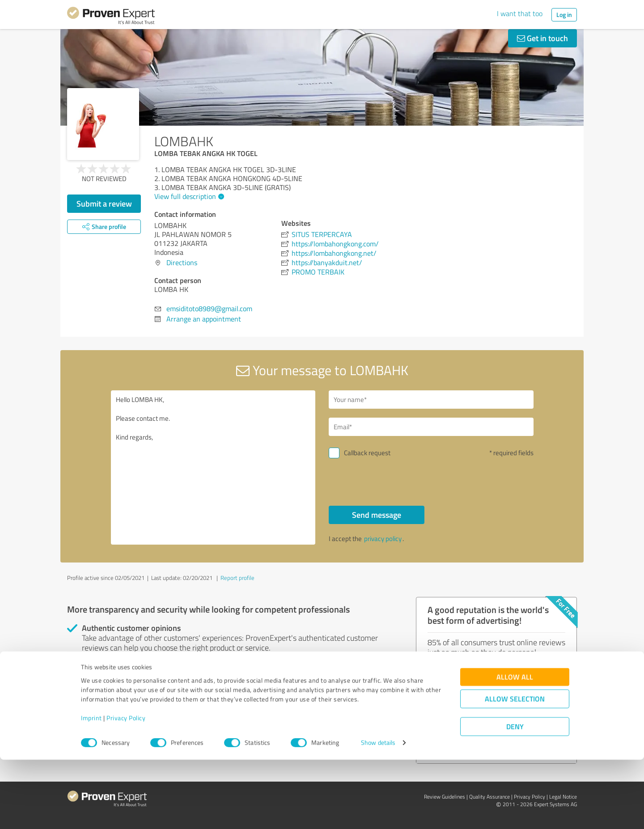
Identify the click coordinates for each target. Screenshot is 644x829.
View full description (188, 196)
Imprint (91, 787)
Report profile (237, 578)
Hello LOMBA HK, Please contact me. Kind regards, (213, 467)
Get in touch (542, 38)
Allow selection (515, 768)
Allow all (515, 746)
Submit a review (104, 203)
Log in (564, 15)
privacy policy (383, 539)
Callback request (367, 453)
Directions (182, 262)
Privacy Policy (126, 787)
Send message (377, 515)
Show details (378, 812)
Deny (515, 796)
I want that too (520, 13)
